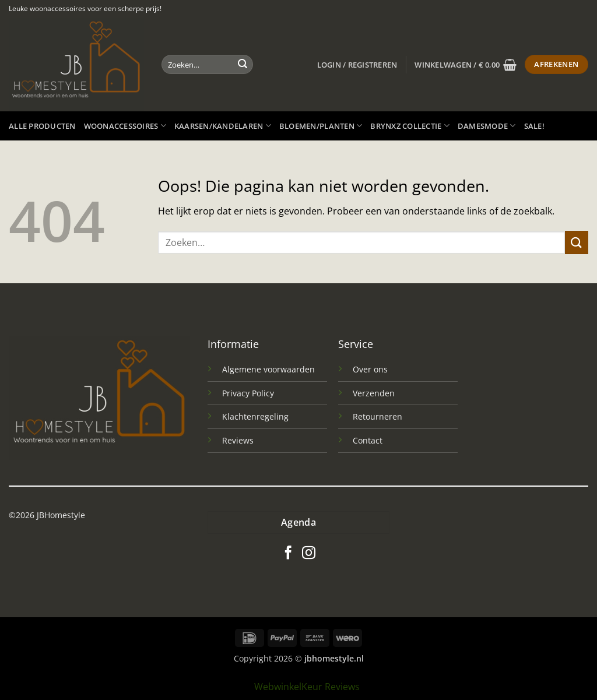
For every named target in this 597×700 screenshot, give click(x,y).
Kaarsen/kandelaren (223, 126)
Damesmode (487, 126)
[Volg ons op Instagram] (309, 554)
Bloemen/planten (321, 126)
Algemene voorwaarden (268, 369)
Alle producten (42, 126)
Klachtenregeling (255, 416)
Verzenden (374, 393)
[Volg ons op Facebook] (288, 554)
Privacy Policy (248, 393)
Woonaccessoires (125, 126)
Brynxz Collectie (410, 126)
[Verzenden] (243, 65)
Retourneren (377, 416)
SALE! (534, 126)
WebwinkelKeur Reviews (307, 687)
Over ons (370, 369)
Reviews (238, 440)
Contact (368, 440)
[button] (357, 65)
